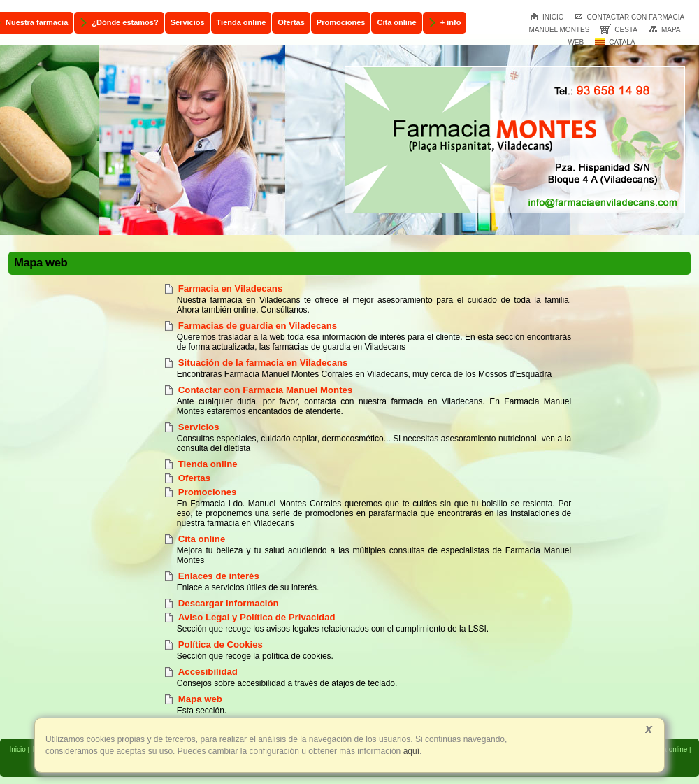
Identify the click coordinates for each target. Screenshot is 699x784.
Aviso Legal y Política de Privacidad (257, 617)
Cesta (619, 30)
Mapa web (200, 699)
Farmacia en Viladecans (230, 288)
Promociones (208, 492)
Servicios (199, 427)
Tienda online (208, 464)
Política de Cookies (221, 644)
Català (615, 42)
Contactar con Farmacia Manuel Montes (265, 390)
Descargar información (229, 603)
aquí (410, 751)
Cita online (202, 539)
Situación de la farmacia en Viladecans (263, 363)
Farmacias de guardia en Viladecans (258, 326)
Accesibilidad (208, 672)
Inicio (547, 17)
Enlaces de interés (219, 576)
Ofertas (194, 478)
